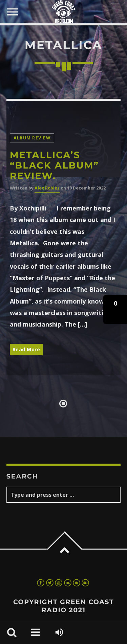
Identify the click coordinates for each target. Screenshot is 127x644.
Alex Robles (47, 188)
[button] (115, 309)
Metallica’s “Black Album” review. (54, 165)
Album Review (32, 138)
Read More (26, 349)
